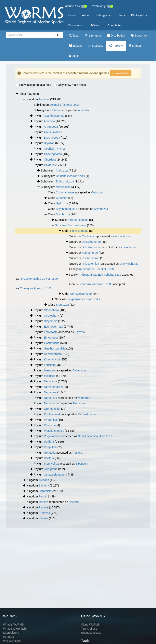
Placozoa (50, 425)
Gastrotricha (52, 343)
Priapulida (50, 447)
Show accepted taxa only (33, 85)
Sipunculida (51, 464)
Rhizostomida (90, 264)
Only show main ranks (70, 85)
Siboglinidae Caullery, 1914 (95, 436)
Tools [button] (116, 46)
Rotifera (77, 453)
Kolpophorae (123, 236)
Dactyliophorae (91, 242)
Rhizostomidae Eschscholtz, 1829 (100, 275)
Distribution (116, 36)
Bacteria (44, 485)
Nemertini (50, 403)
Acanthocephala (54, 116)
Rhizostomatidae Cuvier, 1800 (39, 279)
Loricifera (50, 365)
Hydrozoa (62, 203)
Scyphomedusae (66, 209)
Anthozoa (62, 170)
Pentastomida (53, 414)
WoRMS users (12, 641)
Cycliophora (52, 316)
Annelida (49, 121)
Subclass (61, 225)
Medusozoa (63, 187)
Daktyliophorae (91, 247)
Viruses (43, 518)
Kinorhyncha (52, 359)
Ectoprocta (51, 332)
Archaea (44, 480)
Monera (43, 502)
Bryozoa (49, 143)
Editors (75, 46)
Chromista (45, 491)
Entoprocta (51, 338)
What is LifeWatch (14, 629)
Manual (135, 46)
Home (72, 15)
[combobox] (30, 35)
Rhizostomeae (79, 231)
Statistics (95, 46)
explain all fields (121, 73)
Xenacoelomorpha (56, 475)
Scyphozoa (101, 209)
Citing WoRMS (90, 625)
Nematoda (51, 381)
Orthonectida (52, 409)
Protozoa (44, 513)
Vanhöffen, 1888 (95, 284)
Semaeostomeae (81, 294)
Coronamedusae (78, 220)
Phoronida (51, 420)
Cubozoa (97, 192)
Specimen (139, 36)
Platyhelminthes (54, 431)
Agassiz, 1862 (36, 288)
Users (121, 15)
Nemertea (50, 392)
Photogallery (139, 15)
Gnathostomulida (55, 348)
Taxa (74, 36)
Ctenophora (51, 310)
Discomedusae (77, 225)
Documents (76, 25)
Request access (91, 633)
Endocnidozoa (65, 181)
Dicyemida (51, 321)
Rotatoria (50, 453)
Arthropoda (51, 127)
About (86, 15)
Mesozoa (50, 370)
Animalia (44, 99)
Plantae (43, 507)
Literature (93, 36)
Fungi (42, 496)
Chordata (50, 160)
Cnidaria (49, 165)
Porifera (49, 442)
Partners (8, 637)
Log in (74, 56)
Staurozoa (62, 305)
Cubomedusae (65, 192)
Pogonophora (53, 436)
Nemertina (51, 398)
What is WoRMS (13, 625)
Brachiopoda (52, 138)
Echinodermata (54, 327)
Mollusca (50, 376)
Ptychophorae (90, 258)
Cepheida (88, 236)
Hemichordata (53, 354)
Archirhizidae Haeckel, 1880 (96, 269)
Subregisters (103, 15)
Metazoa (56, 110)
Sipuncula (82, 464)
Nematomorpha (54, 387)
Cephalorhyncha (54, 149)
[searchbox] (30, 35)
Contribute (114, 25)
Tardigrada (51, 469)
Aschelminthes (53, 132)
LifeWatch (95, 25)
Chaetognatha (53, 154)
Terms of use (89, 629)
